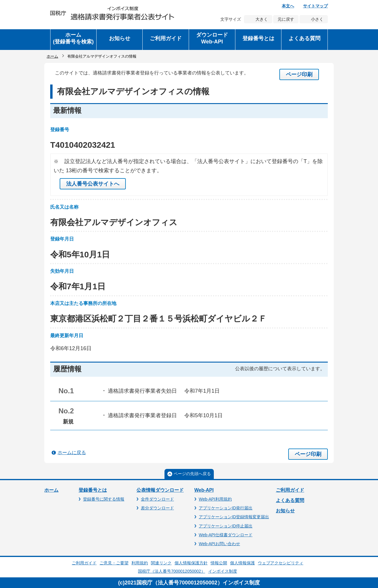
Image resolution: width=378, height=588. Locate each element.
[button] (120, 40)
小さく (317, 19)
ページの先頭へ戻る (192, 474)
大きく (262, 19)
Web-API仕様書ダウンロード (226, 535)
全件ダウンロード (157, 499)
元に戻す (286, 19)
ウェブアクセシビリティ (281, 563)
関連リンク (161, 563)
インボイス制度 (223, 571)
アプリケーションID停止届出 (226, 526)
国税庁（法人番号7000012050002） (171, 571)
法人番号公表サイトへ (93, 184)
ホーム (52, 56)
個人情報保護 (242, 563)
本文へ (288, 6)
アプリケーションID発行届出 (226, 508)
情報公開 (219, 563)
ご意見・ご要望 (114, 563)
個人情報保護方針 (191, 563)
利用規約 (140, 563)
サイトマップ (315, 6)
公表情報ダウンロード (160, 490)
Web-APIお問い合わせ (219, 544)
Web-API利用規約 (215, 499)
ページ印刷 (299, 74)
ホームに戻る (72, 453)
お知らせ (285, 511)
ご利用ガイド (290, 490)
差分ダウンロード (157, 508)
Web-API (204, 490)
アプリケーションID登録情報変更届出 (234, 517)
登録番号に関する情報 (104, 499)
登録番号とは (93, 490)
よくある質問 (290, 500)
